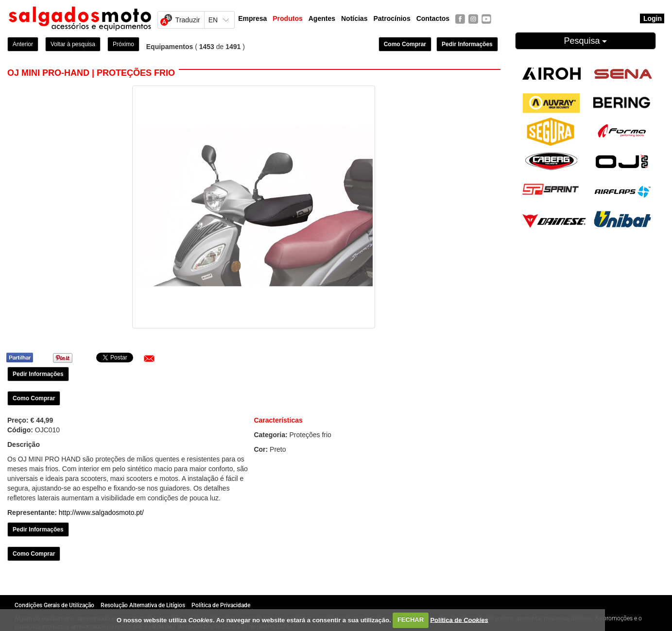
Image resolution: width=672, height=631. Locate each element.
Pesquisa (585, 41)
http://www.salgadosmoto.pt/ (101, 512)
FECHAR (411, 620)
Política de (459, 620)
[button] (149, 358)
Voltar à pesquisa (73, 44)
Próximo (123, 44)
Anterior (23, 44)
